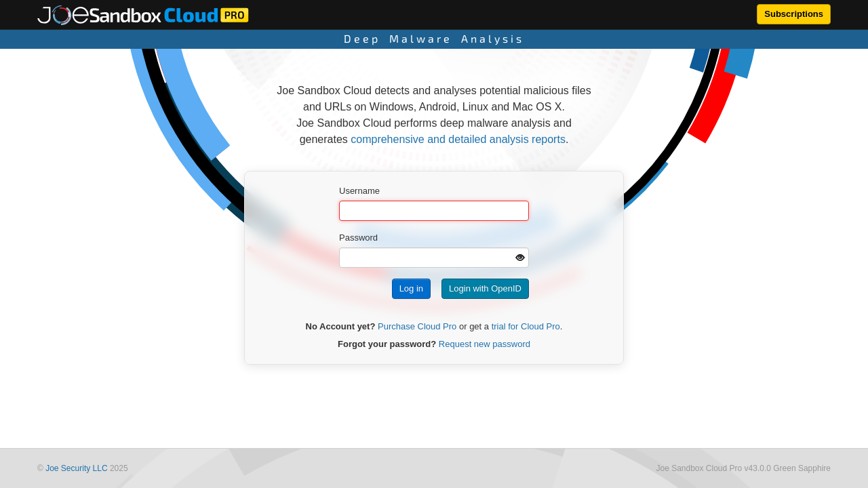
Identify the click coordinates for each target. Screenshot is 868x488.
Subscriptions (794, 14)
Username (359, 191)
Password (358, 238)
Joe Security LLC (76, 468)
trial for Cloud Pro (526, 326)
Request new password (485, 344)
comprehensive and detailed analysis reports (458, 139)
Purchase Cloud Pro (417, 326)
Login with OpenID (485, 288)
